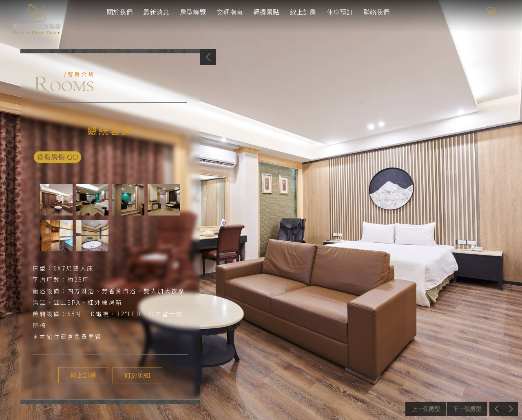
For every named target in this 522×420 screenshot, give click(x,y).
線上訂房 (303, 12)
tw (505, 12)
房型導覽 (193, 12)
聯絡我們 (376, 12)
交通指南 (230, 12)
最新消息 (156, 12)
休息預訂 (340, 12)
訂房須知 (137, 375)
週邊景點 (266, 12)
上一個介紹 (426, 409)
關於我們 (119, 12)
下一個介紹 (467, 409)
